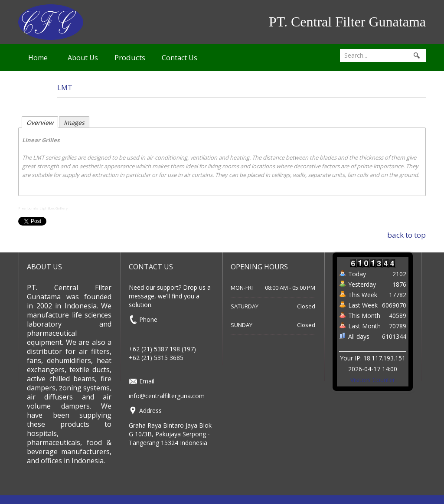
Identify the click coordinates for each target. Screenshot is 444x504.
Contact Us (180, 58)
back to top (406, 235)
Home (38, 58)
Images (74, 123)
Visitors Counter (373, 380)
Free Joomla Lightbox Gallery (43, 208)
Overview (40, 123)
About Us (83, 58)
